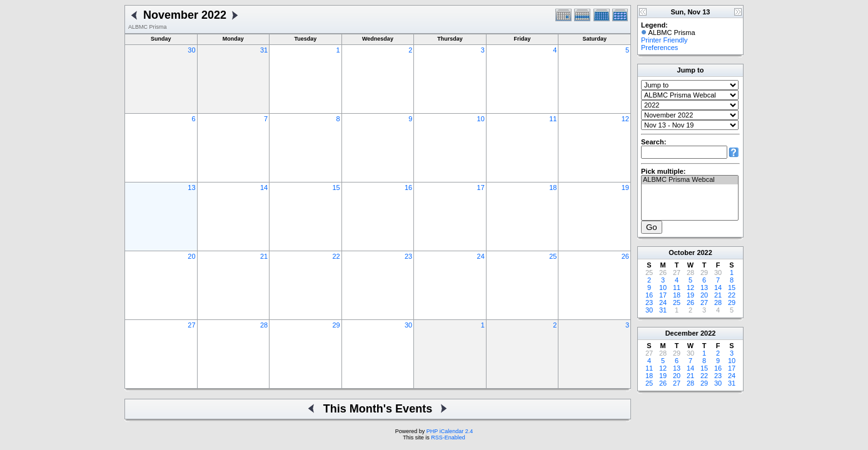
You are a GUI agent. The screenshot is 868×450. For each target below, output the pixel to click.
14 (264, 187)
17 (481, 187)
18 (553, 187)
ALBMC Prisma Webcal (690, 180)
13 (191, 187)
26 (625, 256)
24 (481, 256)
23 (408, 256)
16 (408, 187)
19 (625, 187)
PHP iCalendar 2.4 (450, 431)
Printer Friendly (664, 40)
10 (481, 119)
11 (553, 119)
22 (336, 256)
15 (336, 187)
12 (625, 119)
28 (264, 325)
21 (264, 256)
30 (191, 50)
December (682, 333)
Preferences (659, 47)
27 (191, 325)
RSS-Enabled (448, 437)
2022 (704, 252)
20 (191, 256)
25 (553, 256)
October (682, 252)
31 (264, 50)
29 (336, 325)
